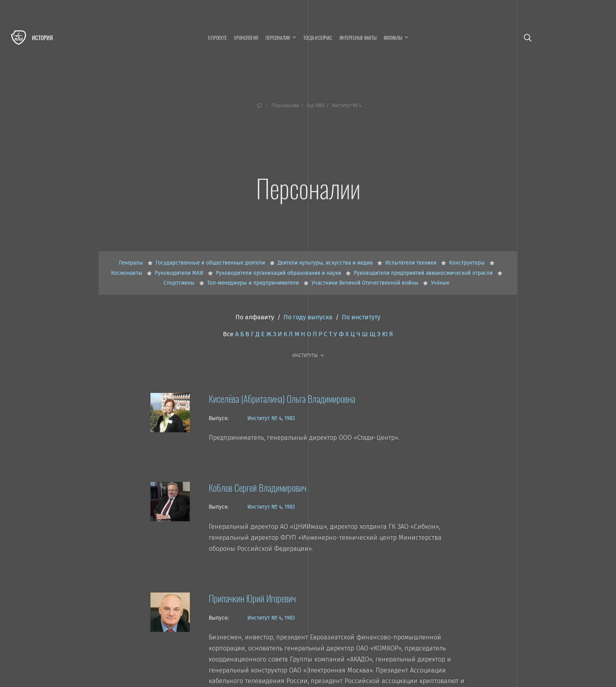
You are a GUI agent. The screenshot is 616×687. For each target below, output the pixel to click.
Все (228, 334)
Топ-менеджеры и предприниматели (254, 283)
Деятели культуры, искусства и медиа (326, 263)
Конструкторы (468, 263)
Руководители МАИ (180, 273)
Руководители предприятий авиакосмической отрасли (424, 273)
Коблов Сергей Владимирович (258, 487)
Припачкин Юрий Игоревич (252, 598)
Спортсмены (180, 283)
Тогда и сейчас (318, 38)
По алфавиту (255, 317)
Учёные (440, 283)
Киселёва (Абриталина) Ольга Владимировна (282, 398)
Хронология (246, 38)
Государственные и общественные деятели (211, 263)
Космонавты (127, 273)
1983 (290, 418)
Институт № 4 (264, 418)
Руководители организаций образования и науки (279, 273)
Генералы (132, 263)
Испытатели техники (412, 263)
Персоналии (285, 106)
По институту (361, 317)
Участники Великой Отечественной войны (366, 283)
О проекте (217, 38)
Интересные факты (358, 38)
